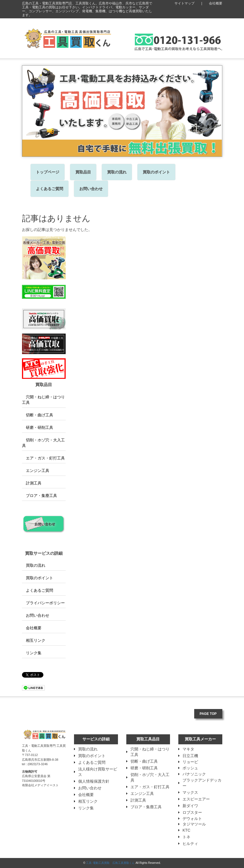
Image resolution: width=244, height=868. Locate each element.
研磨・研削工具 (38, 427)
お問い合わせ (91, 189)
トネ (186, 837)
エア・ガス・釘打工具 (43, 458)
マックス (190, 792)
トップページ (48, 172)
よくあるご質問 (50, 189)
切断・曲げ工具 (38, 415)
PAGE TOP (208, 714)
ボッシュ (190, 768)
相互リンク (34, 640)
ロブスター (192, 812)
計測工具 (32, 483)
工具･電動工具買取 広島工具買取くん (110, 863)
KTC (186, 830)
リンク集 (32, 653)
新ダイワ (190, 806)
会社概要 (216, 3)
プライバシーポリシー (43, 603)
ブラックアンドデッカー (202, 783)
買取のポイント (156, 172)
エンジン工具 (36, 471)
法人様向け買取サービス (98, 772)
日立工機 (190, 756)
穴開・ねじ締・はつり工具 (43, 400)
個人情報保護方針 (94, 781)
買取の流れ (117, 172)
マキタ (188, 749)
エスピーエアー (196, 799)
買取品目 (83, 172)
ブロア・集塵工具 (40, 496)
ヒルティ (190, 844)
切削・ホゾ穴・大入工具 (43, 443)
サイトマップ (184, 3)
